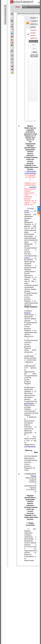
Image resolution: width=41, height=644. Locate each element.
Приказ (34, 476)
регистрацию (29, 403)
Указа (26, 220)
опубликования (30, 446)
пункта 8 (30, 258)
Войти (35, 52)
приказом (33, 187)
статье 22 (30, 210)
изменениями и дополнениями (30, 172)
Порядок (27, 313)
